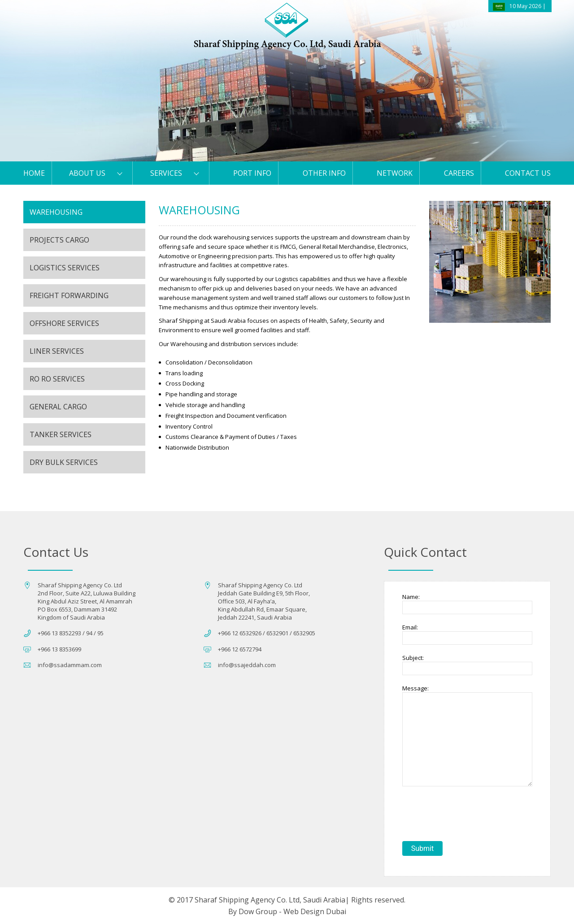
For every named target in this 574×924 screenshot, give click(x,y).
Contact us (528, 173)
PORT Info (252, 173)
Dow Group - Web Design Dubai (292, 911)
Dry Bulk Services (64, 462)
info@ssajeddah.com (247, 665)
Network (395, 173)
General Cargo (58, 407)
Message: (415, 688)
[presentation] (470, 815)
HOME (34, 173)
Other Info (324, 173)
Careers (459, 173)
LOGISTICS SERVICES (65, 268)
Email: (410, 627)
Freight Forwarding (69, 295)
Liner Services (57, 351)
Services (166, 173)
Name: (411, 597)
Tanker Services (61, 434)
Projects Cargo (59, 240)
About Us (87, 173)
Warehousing (56, 212)
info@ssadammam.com (70, 665)
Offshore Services (64, 323)
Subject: (413, 658)
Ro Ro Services (57, 379)
